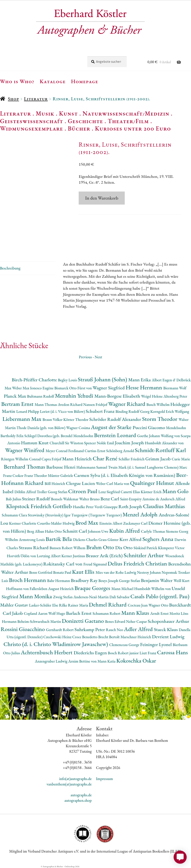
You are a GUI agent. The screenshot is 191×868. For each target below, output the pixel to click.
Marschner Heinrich (136, 637)
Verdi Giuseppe (106, 507)
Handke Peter (84, 507)
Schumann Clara (15, 515)
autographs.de (81, 795)
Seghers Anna (158, 539)
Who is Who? (17, 81)
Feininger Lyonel (156, 644)
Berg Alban (36, 531)
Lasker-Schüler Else (44, 605)
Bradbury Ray (85, 580)
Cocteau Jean (138, 605)
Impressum (105, 779)
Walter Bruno (90, 499)
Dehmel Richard (108, 604)
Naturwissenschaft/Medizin (126, 113)
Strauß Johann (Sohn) (103, 379)
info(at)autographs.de (75, 779)
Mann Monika (36, 596)
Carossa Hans (173, 652)
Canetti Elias (131, 492)
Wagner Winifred (25, 450)
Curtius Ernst (95, 451)
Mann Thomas (46, 404)
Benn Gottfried (41, 572)
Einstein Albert (111, 523)
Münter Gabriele (61, 475)
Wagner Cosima (79, 428)
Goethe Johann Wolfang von (159, 436)
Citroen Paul (83, 491)
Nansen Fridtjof (96, 404)
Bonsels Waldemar (65, 499)
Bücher (79, 128)
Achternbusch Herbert (47, 652)
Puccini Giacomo (149, 427)
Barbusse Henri (61, 467)
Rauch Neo (115, 630)
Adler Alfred (139, 629)
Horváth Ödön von (22, 556)
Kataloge (53, 81)
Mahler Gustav (15, 605)
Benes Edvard (116, 621)
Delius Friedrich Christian (138, 563)
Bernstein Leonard (116, 435)
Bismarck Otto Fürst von (73, 388)
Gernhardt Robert (60, 630)
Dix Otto (124, 548)
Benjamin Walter (157, 580)
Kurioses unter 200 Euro (133, 128)
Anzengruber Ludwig (52, 661)
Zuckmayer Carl (136, 523)
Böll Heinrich (55, 484)
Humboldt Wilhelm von (153, 589)
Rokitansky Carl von (63, 564)
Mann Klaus (136, 613)
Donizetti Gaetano (83, 621)
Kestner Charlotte (23, 523)
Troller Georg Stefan (52, 492)
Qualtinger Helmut (153, 483)
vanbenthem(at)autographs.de (69, 784)
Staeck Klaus (166, 629)
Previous (85, 357)
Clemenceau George (125, 645)
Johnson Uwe (99, 531)
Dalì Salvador (120, 597)
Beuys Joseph (109, 581)
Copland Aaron (36, 613)
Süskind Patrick (146, 548)
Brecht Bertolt (109, 637)
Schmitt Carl (76, 531)
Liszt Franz (148, 653)
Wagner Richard (127, 404)
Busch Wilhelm (158, 404)
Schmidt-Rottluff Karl (160, 450)
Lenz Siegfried (110, 492)
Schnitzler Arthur (144, 555)
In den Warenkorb (102, 198)
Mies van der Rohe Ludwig (116, 572)
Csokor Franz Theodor (30, 475)
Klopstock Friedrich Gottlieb (39, 506)
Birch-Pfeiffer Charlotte (35, 380)
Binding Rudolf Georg (133, 411)
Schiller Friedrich (132, 459)
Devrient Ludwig (168, 637)
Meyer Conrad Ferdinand (65, 451)
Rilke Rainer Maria (74, 605)
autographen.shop (78, 800)
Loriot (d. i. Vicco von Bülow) (63, 411)
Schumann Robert (107, 613)
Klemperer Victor (171, 548)
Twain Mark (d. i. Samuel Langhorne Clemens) (144, 467)
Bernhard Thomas (25, 467)
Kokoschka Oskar (136, 661)
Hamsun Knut (35, 443)
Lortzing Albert (49, 556)
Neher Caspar (137, 621)
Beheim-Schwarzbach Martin (40, 621)
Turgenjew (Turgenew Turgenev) (97, 515)
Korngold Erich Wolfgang (170, 411)
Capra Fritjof (52, 459)
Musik (45, 113)
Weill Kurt (182, 581)
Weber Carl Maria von (113, 484)
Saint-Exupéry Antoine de (140, 499)
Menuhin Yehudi (75, 396)
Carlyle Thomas (153, 531)
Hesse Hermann (144, 387)
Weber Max (21, 388)
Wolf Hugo (57, 613)
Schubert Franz (100, 411)
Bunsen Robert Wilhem (68, 548)
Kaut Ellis (84, 572)
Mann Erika (140, 380)
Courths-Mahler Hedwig (56, 523)
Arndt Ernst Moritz (165, 613)
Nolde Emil (106, 443)
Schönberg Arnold (121, 451)
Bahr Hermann (59, 581)
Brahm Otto (101, 547)
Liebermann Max (22, 419)
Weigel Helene (152, 396)
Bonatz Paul (63, 572)
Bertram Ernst (18, 404)
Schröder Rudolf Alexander (116, 419)
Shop (13, 99)
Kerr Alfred (131, 539)
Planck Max (16, 396)
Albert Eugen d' (164, 380)
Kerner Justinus (74, 556)
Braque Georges (93, 588)
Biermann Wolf (175, 388)
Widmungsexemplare (32, 128)
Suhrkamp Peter (90, 629)
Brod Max (87, 523)
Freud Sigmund (96, 564)
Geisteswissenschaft (32, 121)
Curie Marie (181, 459)
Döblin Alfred (25, 492)
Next (98, 357)
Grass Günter (109, 540)
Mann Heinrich (77, 459)
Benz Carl (110, 499)
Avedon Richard (71, 404)
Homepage (85, 81)
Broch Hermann (28, 580)
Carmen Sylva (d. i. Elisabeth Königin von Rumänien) (125, 475)
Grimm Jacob (159, 459)
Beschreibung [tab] (10, 268)
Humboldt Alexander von (164, 443)
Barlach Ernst (79, 613)
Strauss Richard (34, 548)
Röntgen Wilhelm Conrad (21, 459)
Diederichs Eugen (91, 653)
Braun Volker (53, 419)
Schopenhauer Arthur (169, 621)
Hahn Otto (54, 531)
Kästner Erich (152, 492)
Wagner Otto (159, 605)
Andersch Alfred (173, 499)
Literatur (36, 99)
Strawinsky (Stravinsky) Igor (50, 515)
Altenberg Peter (175, 396)
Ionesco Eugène (42, 388)
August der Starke (112, 427)
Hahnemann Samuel (92, 467)
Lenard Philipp (28, 411)
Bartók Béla (59, 539)
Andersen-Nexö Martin (91, 597)
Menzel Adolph (141, 514)
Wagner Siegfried (109, 388)
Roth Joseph (131, 507)
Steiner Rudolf (36, 499)
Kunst (69, 113)
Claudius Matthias (164, 506)
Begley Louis (68, 380)
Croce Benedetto (85, 637)
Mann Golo (175, 491)
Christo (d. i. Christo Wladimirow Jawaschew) (56, 644)
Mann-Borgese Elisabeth (118, 396)
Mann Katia (107, 661)
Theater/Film (128, 121)
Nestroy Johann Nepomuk (158, 572)
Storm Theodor (160, 419)
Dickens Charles (86, 540)
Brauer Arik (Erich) (105, 556)
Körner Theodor (76, 419)
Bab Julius (14, 499)
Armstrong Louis (32, 540)
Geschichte (85, 121)
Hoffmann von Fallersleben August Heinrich (40, 589)
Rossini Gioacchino (23, 629)
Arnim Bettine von (83, 661)
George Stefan (130, 581)
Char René (105, 458)
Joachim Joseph (130, 443)
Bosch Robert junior (124, 653)
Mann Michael (123, 589)
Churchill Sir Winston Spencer (73, 443)
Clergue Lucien (81, 483)
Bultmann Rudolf (41, 396)
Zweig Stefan (63, 597)
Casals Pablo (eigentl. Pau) (160, 596)
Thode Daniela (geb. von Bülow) (41, 428)
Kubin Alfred (125, 531)
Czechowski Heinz (58, 637)
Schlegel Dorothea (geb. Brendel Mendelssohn (59, 436)
